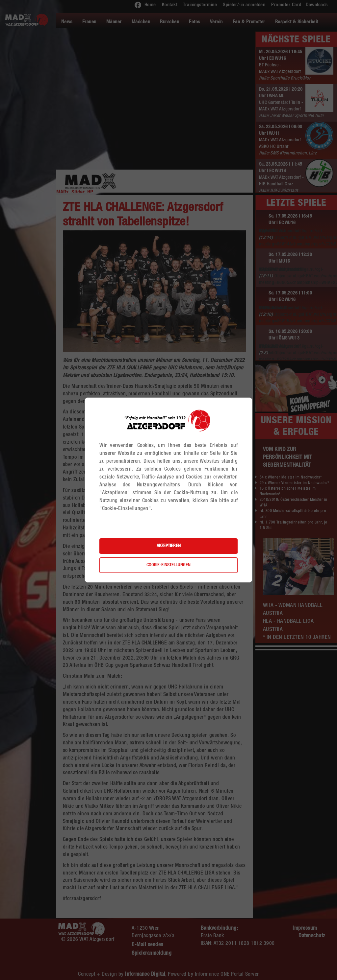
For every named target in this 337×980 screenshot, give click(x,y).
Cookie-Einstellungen (168, 565)
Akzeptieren (169, 546)
